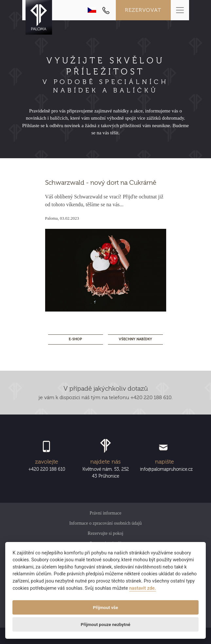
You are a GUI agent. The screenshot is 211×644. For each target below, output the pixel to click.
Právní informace (105, 513)
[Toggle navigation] (180, 10)
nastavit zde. (143, 588)
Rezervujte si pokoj (105, 533)
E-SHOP (75, 339)
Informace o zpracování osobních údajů (106, 523)
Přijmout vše (105, 607)
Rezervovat (143, 10)
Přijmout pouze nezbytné (106, 624)
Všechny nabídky (135, 339)
